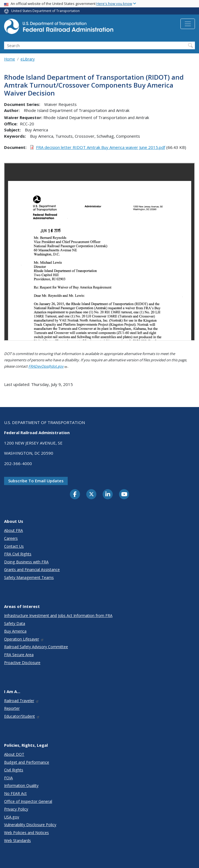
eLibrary (28, 59)
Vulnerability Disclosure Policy (30, 825)
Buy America (15, 631)
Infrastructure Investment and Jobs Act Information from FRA (58, 615)
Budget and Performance (27, 762)
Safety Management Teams (29, 577)
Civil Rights (14, 770)
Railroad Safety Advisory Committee (36, 647)
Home (10, 59)
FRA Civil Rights (18, 554)
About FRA (14, 530)
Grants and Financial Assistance (32, 569)
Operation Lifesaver (24, 639)
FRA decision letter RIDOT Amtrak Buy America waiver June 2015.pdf (101, 147)
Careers (11, 538)
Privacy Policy (16, 809)
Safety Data (15, 623)
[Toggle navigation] (188, 24)
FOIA (8, 778)
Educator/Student (22, 716)
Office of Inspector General (28, 801)
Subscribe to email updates (36, 481)
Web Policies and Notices (26, 833)
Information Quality (21, 785)
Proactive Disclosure (22, 663)
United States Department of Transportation (45, 11)
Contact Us (14, 546)
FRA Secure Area (19, 655)
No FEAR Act (15, 793)
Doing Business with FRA (26, 562)
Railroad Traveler (22, 701)
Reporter (12, 708)
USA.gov (12, 817)
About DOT (14, 754)
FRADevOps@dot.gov (48, 366)
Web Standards (17, 840)
